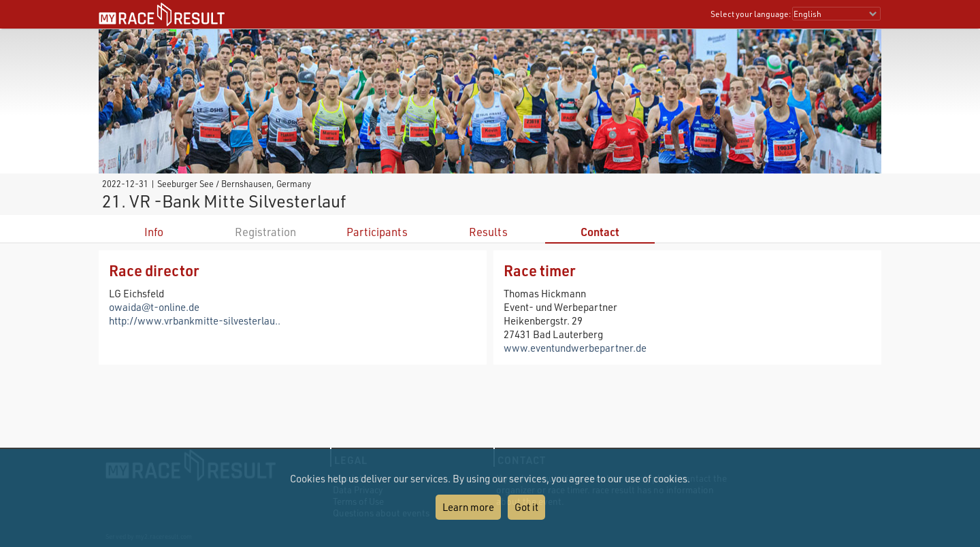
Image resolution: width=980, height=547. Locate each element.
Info (154, 232)
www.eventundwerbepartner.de (575, 348)
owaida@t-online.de (154, 307)
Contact (600, 232)
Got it (526, 507)
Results (488, 232)
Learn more (468, 507)
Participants (377, 232)
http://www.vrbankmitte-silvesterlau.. (195, 320)
